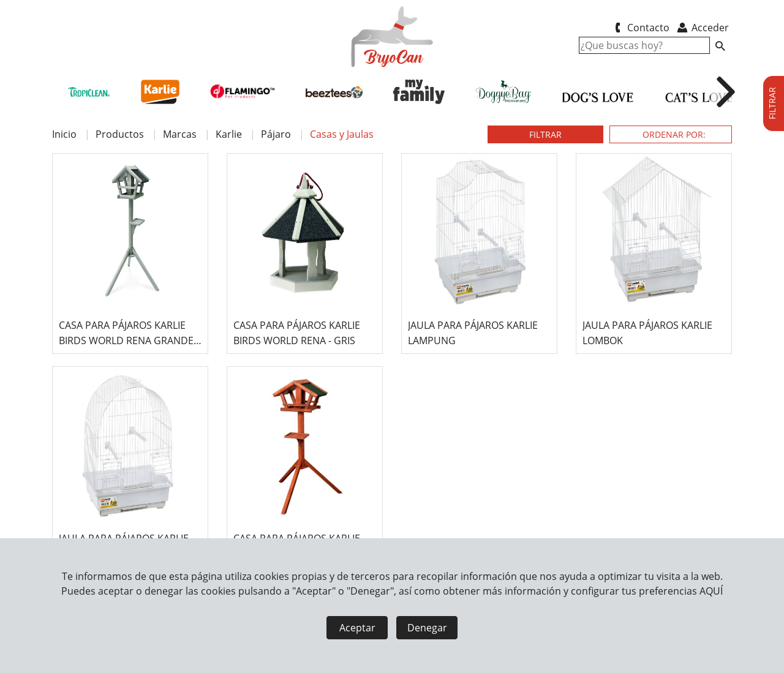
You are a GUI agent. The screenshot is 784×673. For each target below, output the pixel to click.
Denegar (427, 628)
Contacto (640, 28)
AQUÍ (711, 591)
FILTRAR (545, 134)
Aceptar (357, 628)
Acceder (702, 28)
